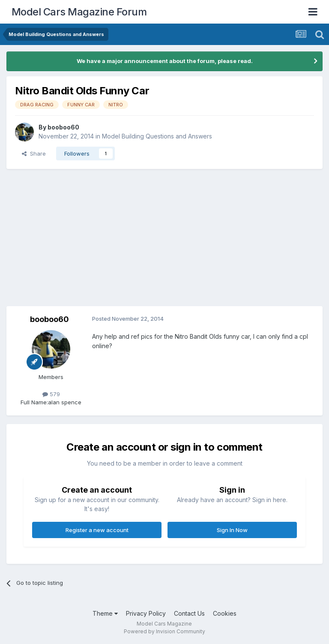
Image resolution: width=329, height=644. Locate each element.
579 (51, 394)
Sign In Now (232, 530)
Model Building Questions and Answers (157, 136)
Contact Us (189, 613)
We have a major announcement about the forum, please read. (165, 61)
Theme (105, 613)
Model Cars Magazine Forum (79, 12)
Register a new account (97, 530)
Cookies (225, 613)
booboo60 (63, 127)
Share (34, 153)
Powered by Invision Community (164, 631)
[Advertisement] (164, 238)
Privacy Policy (146, 613)
